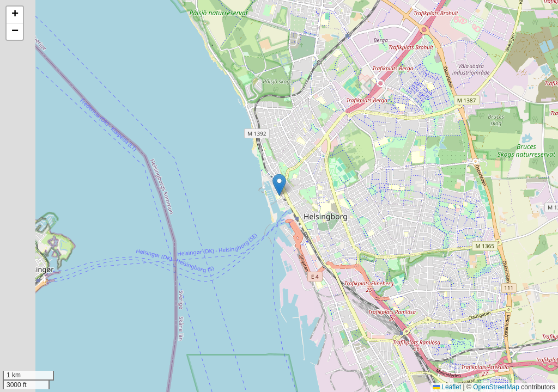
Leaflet (447, 387)
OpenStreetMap (496, 387)
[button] (279, 185)
